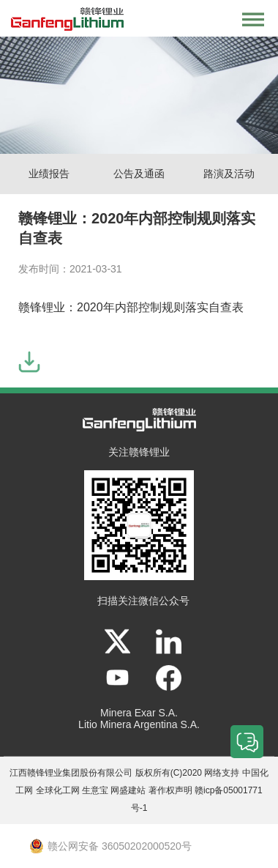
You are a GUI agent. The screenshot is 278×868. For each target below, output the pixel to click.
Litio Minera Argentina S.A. (139, 724)
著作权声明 (170, 790)
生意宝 (95, 790)
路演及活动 (229, 174)
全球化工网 (58, 790)
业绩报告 (49, 174)
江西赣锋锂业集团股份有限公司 (71, 773)
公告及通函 (139, 174)
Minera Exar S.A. (139, 713)
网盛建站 (128, 790)
